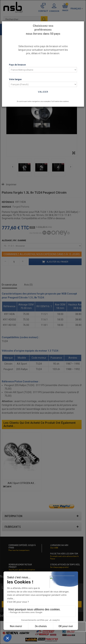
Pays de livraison (17, 65)
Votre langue (15, 79)
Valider (43, 92)
